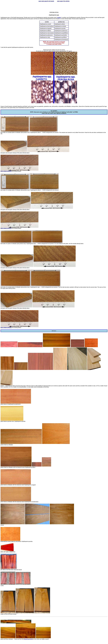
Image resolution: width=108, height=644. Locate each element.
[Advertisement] (54, 6)
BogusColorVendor (28, 639)
